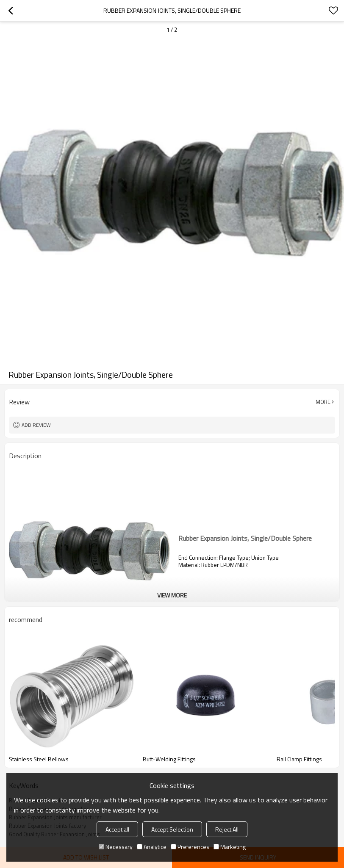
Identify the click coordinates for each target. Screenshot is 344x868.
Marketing (230, 847)
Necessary (116, 847)
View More (172, 595)
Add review (36, 425)
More (323, 402)
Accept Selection (172, 829)
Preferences (190, 847)
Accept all (117, 829)
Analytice (152, 847)
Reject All (227, 829)
